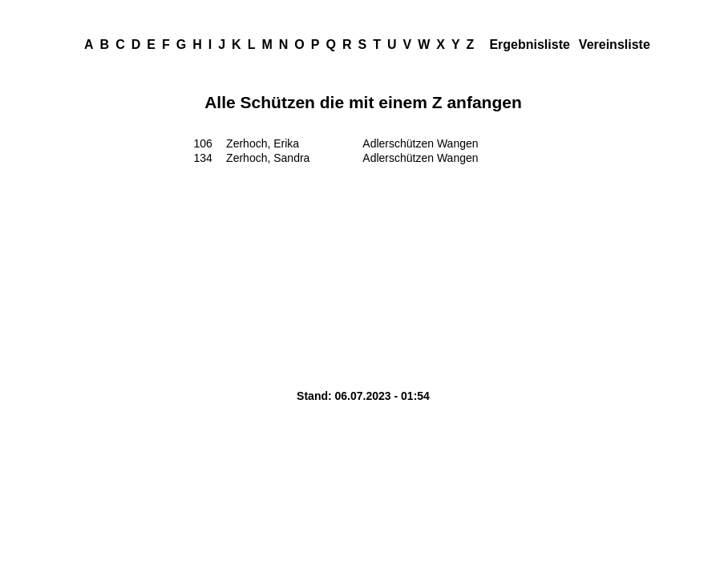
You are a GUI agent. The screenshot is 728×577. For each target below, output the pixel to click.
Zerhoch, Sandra (268, 158)
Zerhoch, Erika (263, 143)
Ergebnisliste (529, 44)
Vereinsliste (615, 44)
